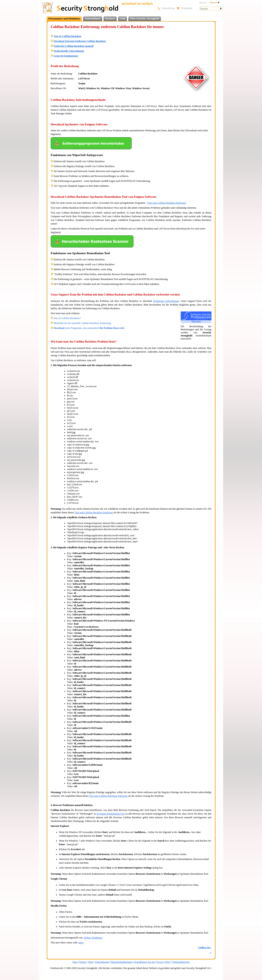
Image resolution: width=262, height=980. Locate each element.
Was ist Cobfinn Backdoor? (67, 318)
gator (81, 943)
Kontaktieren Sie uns (145, 962)
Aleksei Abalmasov (93, 938)
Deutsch (215, 2)
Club (123, 19)
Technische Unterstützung (166, 301)
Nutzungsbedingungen (122, 962)
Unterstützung (102, 962)
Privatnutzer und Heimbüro (64, 19)
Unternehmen (93, 19)
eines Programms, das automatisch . (89, 328)
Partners (110, 19)
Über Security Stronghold (145, 19)
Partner (83, 962)
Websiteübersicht (181, 962)
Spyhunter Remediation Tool (111, 814)
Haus (75, 962)
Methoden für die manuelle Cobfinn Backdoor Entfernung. (83, 323)
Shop (91, 962)
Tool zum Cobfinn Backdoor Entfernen (167, 203)
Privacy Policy (164, 962)
